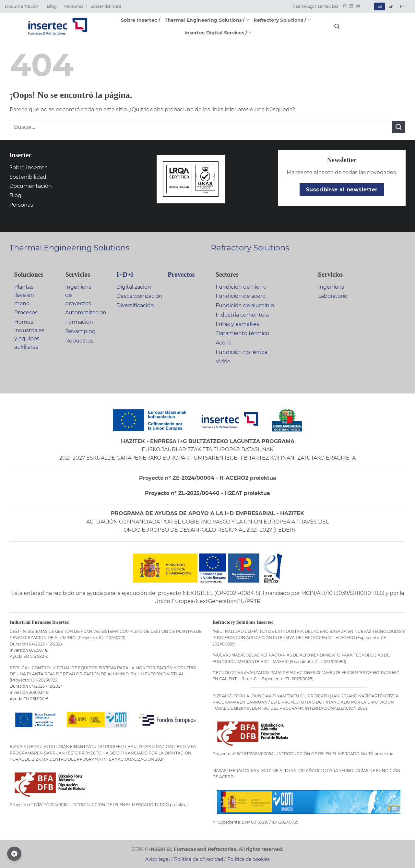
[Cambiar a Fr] (402, 6)
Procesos (26, 313)
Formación (79, 322)
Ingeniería (331, 287)
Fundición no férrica (241, 352)
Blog (52, 6)
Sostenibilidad (106, 6)
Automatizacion (86, 313)
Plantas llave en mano (24, 295)
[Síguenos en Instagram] (345, 6)
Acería (224, 343)
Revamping (80, 331)
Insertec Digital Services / (218, 33)
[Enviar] (399, 127)
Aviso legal (158, 859)
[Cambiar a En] (391, 6)
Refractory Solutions (250, 248)
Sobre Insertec (28, 168)
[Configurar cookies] (14, 854)
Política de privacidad (199, 859)
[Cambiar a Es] (380, 6)
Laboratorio (333, 296)
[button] (337, 26)
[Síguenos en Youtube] (358, 6)
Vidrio (223, 362)
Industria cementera (242, 315)
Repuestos (79, 341)
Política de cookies (249, 859)
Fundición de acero (241, 296)
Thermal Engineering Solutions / (207, 20)
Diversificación (135, 305)
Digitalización (134, 287)
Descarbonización (139, 296)
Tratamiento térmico (242, 333)
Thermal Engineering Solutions (70, 248)
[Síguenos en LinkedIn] (351, 6)
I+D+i (125, 274)
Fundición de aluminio (245, 305)
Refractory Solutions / (282, 20)
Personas (74, 6)
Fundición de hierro (241, 287)
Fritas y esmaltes (237, 324)
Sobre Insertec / (141, 20)
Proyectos (181, 274)
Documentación (22, 6)
